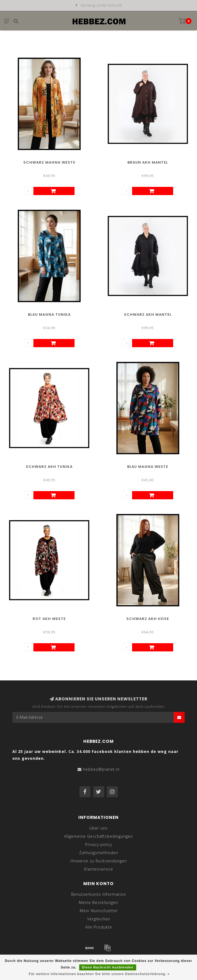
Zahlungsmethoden (99, 853)
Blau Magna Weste (148, 467)
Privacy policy (99, 844)
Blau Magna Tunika (49, 314)
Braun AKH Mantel (148, 162)
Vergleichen (99, 919)
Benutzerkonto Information (99, 894)
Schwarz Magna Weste (49, 162)
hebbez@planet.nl (101, 769)
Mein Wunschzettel (99, 911)
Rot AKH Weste (49, 619)
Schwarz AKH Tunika (49, 467)
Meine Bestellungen (98, 902)
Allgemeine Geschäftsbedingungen (98, 836)
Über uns (98, 828)
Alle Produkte (99, 927)
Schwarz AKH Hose (148, 619)
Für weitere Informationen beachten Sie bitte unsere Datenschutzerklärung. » (99, 974)
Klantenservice (99, 869)
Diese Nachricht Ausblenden (108, 967)
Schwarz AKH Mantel (148, 314)
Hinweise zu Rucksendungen (99, 861)
